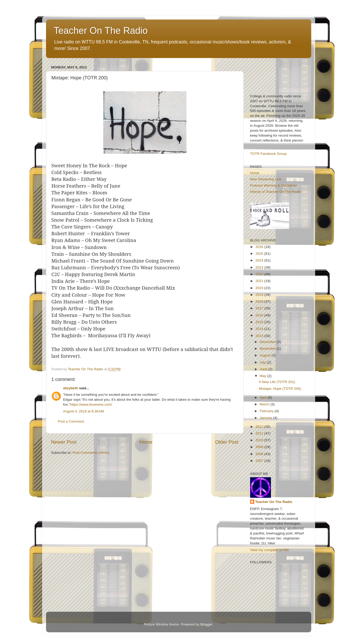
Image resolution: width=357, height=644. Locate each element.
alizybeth (71, 388)
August (266, 355)
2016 (260, 315)
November (268, 349)
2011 (260, 433)
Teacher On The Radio (101, 31)
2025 (260, 254)
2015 (260, 322)
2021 (260, 281)
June (264, 369)
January (267, 418)
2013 (260, 336)
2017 (260, 308)
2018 (260, 301)
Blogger (206, 624)
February (267, 411)
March (265, 404)
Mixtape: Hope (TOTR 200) (280, 389)
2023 (260, 267)
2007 (260, 461)
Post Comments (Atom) (91, 453)
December (268, 342)
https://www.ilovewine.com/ (91, 404)
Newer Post (64, 442)
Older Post (227, 442)
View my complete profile (270, 550)
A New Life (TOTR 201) (277, 382)
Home (146, 442)
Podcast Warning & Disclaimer (274, 185)
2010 (260, 440)
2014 (260, 329)
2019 (260, 295)
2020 (260, 288)
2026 (260, 247)
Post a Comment (71, 421)
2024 (260, 260)
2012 (260, 427)
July (263, 362)
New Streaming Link (266, 179)
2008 (260, 454)
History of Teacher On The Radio (276, 192)
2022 (260, 274)
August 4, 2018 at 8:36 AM (84, 411)
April (264, 397)
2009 (260, 447)
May (264, 376)
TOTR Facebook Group (268, 154)
